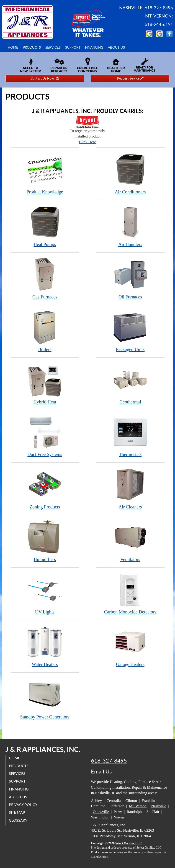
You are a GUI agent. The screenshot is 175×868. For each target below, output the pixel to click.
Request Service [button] (130, 78)
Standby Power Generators (45, 698)
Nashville (159, 806)
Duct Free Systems (45, 436)
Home (13, 47)
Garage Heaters (130, 646)
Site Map (17, 812)
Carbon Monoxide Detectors (130, 593)
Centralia (114, 801)
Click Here (87, 142)
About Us (116, 47)
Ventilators (130, 541)
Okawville (101, 812)
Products (32, 47)
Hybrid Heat (45, 383)
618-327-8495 (109, 760)
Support (73, 47)
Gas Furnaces (45, 278)
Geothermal (130, 383)
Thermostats (130, 436)
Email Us (101, 771)
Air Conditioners (130, 173)
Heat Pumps (45, 226)
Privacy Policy (23, 804)
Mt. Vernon (138, 806)
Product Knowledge (45, 173)
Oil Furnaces (130, 278)
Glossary (18, 820)
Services (53, 47)
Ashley (96, 801)
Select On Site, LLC (129, 843)
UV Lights (45, 593)
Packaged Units (130, 331)
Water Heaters (45, 646)
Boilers (45, 331)
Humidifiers (45, 541)
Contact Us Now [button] (45, 78)
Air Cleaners (130, 488)
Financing (94, 47)
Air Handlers (130, 226)
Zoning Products (45, 488)
